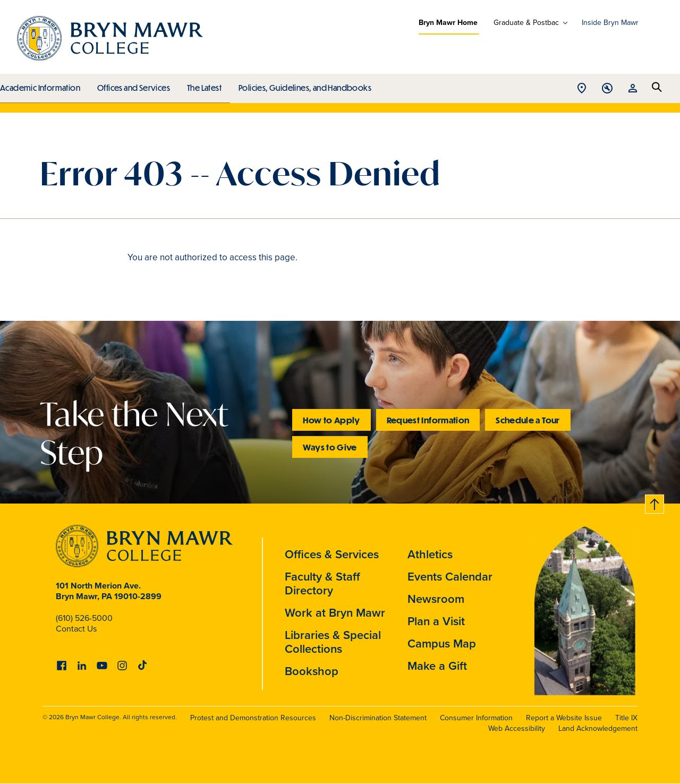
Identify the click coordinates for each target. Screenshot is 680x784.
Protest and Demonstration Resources (253, 718)
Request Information (428, 420)
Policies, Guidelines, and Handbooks (301, 85)
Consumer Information (476, 718)
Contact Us (76, 629)
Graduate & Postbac (526, 23)
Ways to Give (330, 447)
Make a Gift (437, 666)
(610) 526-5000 (84, 618)
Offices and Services (132, 85)
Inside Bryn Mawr (610, 23)
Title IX (626, 718)
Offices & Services (332, 554)
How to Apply (331, 420)
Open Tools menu (607, 89)
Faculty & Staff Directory (322, 583)
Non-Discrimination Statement (378, 718)
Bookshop (312, 671)
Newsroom (436, 599)
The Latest (202, 85)
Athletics (430, 554)
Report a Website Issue (564, 718)
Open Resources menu (633, 89)
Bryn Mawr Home (448, 23)
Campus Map (442, 644)
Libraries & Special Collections (333, 642)
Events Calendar (450, 577)
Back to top (655, 502)
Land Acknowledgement (598, 728)
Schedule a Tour (528, 420)
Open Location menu (582, 89)
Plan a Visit (436, 621)
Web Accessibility (517, 728)
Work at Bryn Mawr (335, 613)
